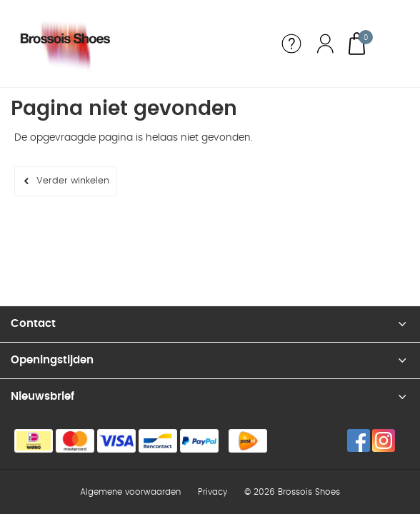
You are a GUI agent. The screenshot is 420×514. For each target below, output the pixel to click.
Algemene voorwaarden (130, 492)
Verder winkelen (73, 181)
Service (291, 44)
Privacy (212, 492)
